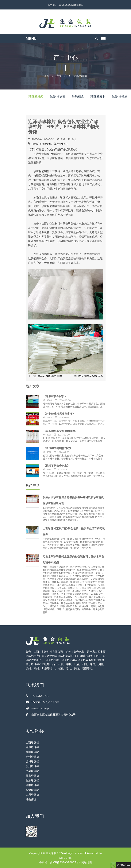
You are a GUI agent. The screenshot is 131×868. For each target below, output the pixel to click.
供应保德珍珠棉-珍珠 (91, 376)
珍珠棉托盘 (80, 76)
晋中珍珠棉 (32, 785)
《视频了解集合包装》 (56, 466)
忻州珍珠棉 (32, 766)
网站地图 (87, 862)
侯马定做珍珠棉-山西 (50, 376)
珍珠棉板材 (98, 97)
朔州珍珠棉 (32, 757)
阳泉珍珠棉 (32, 776)
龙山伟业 (31, 799)
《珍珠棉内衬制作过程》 (58, 448)
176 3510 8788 (37, 696)
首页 (47, 76)
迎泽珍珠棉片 (61, 144)
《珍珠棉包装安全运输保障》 (60, 431)
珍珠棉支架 (58, 97)
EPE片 (36, 144)
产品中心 (62, 76)
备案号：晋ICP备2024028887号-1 (60, 862)
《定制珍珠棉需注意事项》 (59, 414)
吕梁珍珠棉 (32, 771)
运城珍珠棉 (32, 761)
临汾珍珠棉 (32, 780)
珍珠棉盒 (78, 97)
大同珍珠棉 (32, 752)
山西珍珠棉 (32, 742)
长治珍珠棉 (32, 790)
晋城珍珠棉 (32, 747)
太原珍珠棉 (32, 795)
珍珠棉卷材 (120, 97)
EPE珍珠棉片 (47, 144)
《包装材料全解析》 (55, 396)
